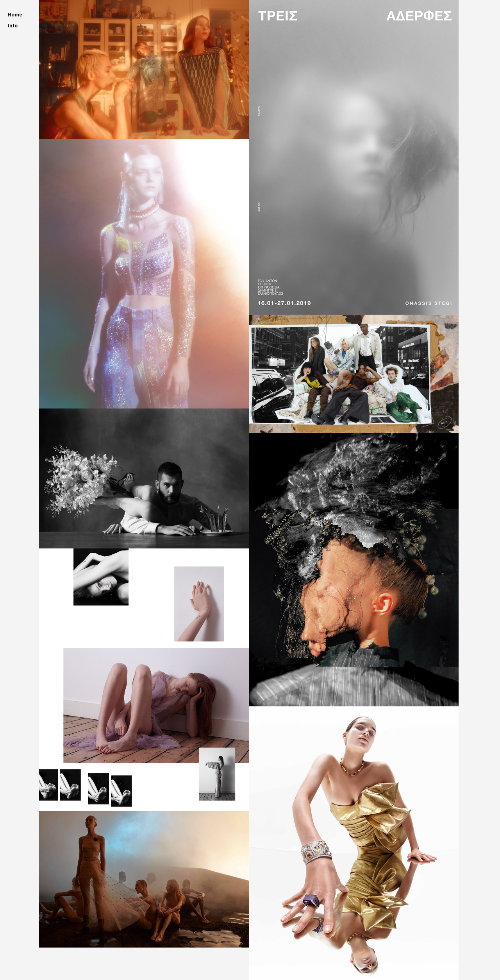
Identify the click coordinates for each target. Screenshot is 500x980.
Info (13, 26)
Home (15, 15)
